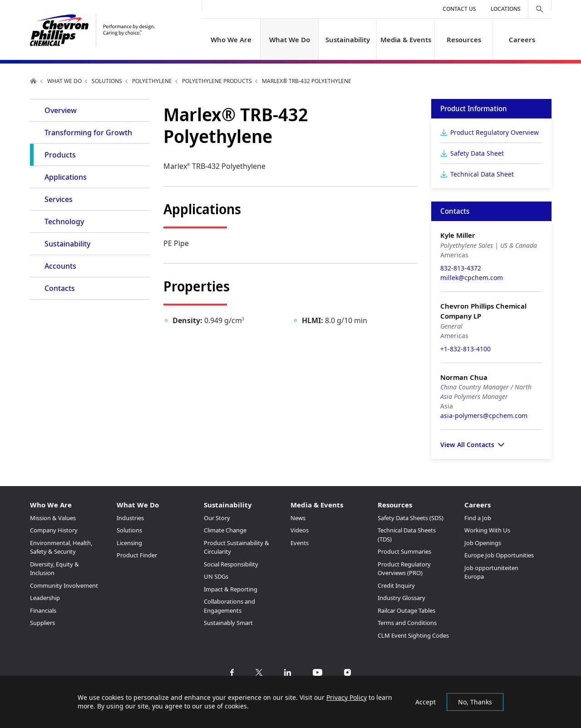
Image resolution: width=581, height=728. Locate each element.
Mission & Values (53, 518)
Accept (426, 702)
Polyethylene (152, 81)
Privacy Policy (347, 697)
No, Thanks (475, 702)
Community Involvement (64, 585)
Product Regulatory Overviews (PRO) (404, 569)
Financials (43, 610)
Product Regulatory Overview (495, 132)
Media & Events (406, 39)
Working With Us (487, 530)
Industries (130, 518)
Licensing (129, 543)
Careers (522, 39)
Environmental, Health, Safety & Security (61, 547)
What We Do (289, 39)
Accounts (60, 266)
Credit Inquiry (396, 585)
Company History (54, 530)
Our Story (217, 518)
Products (60, 155)
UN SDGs (216, 576)
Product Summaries (404, 551)
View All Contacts (467, 445)
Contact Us (459, 9)
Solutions (107, 81)
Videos (300, 530)
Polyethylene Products (217, 81)
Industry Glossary (401, 598)
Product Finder (137, 555)
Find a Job (478, 518)
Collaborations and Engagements (229, 606)
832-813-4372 (461, 268)
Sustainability (347, 39)
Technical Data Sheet (482, 174)
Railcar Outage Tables (406, 610)
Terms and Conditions (407, 623)
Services (59, 199)
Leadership (45, 598)
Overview (61, 110)
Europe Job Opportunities (499, 555)
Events (300, 543)
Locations (506, 9)
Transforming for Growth (88, 133)
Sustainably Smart (228, 623)
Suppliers (42, 623)
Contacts (60, 288)
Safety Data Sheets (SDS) (411, 518)
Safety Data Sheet (477, 153)
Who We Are (231, 39)
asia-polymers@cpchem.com (484, 416)
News (298, 518)
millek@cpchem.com (472, 278)
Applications (66, 177)
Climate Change (225, 530)
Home (34, 81)
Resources (464, 39)
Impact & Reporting (231, 589)
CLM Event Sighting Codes (413, 635)
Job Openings (483, 543)
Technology (64, 221)
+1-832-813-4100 (465, 349)
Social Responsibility (231, 564)
